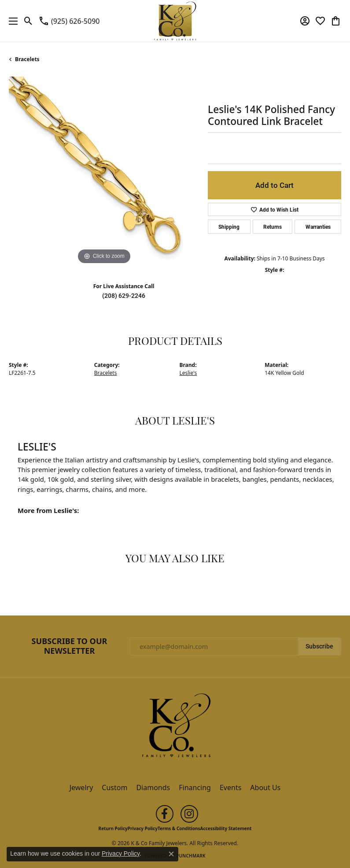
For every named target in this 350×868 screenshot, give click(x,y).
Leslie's (188, 373)
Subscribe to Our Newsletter (70, 646)
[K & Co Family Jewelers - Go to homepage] (175, 728)
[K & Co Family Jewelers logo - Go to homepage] (175, 21)
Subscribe (319, 646)
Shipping (229, 227)
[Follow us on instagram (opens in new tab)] (189, 814)
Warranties (318, 227)
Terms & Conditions (179, 828)
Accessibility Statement (226, 828)
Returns (273, 227)
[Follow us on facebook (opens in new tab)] (165, 814)
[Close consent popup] (171, 854)
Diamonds (153, 787)
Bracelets (27, 59)
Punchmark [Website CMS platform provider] (191, 856)
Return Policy (113, 828)
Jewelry (81, 787)
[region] (104, 172)
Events (230, 787)
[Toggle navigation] (11, 21)
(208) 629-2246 (124, 296)
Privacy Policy (143, 828)
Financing (195, 787)
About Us (265, 787)
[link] (69, 21)
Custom (114, 787)
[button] (28, 21)
